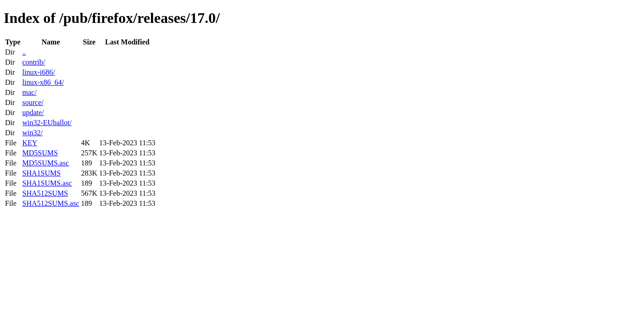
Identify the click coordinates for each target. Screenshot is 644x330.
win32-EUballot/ (47, 123)
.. (24, 52)
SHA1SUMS (41, 173)
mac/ (29, 92)
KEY (30, 143)
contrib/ (34, 62)
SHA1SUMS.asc (47, 183)
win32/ (32, 133)
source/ (33, 102)
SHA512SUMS (45, 193)
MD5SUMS (40, 153)
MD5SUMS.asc (45, 163)
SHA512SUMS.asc (50, 203)
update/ (33, 113)
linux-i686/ (38, 72)
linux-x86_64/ (43, 82)
